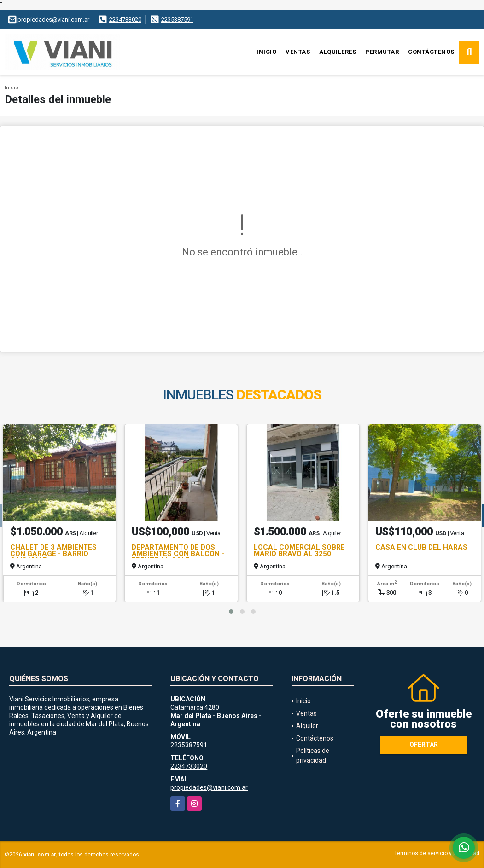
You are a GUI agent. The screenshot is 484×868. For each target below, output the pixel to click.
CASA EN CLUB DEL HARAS (421, 547)
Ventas (298, 52)
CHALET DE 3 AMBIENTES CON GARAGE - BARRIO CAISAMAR (53, 554)
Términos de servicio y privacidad (437, 853)
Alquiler (307, 726)
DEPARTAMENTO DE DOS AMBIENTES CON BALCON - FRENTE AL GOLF (178, 554)
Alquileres (338, 52)
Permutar (382, 52)
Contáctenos (431, 52)
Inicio (266, 52)
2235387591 (177, 20)
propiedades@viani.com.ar (209, 787)
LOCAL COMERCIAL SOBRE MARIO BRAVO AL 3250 (299, 550)
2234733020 (125, 20)
